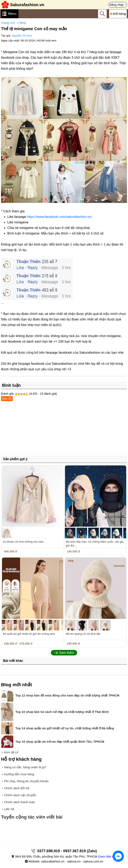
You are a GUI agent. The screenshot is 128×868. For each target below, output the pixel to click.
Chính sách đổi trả (17, 788)
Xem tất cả (11, 752)
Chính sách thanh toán (20, 802)
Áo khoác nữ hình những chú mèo (23, 542)
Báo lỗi (7, 399)
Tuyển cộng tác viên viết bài (32, 817)
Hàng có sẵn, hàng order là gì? (25, 767)
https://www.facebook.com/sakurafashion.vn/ (59, 217)
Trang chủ (8, 23)
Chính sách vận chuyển (20, 795)
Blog (23, 23)
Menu (12, 14)
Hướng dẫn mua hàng (19, 774)
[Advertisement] (64, 430)
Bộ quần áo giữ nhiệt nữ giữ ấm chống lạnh (29, 634)
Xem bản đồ (107, 856)
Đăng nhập (117, 5)
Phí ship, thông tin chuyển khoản (26, 781)
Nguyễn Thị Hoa (22, 36)
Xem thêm (67, 653)
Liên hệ (9, 809)
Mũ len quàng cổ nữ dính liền (83, 634)
